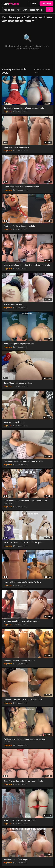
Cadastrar (46, 4)
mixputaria (8, 112)
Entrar (33, 4)
